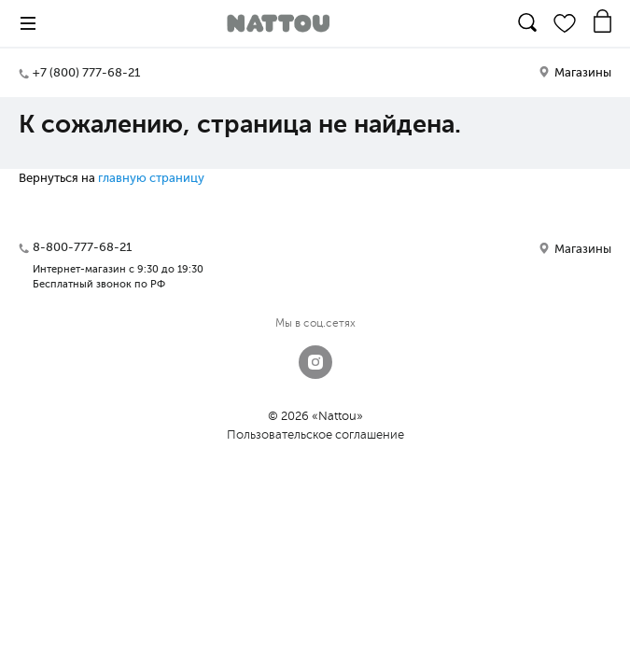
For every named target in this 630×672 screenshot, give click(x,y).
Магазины (575, 72)
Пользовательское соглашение (315, 434)
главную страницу (151, 178)
